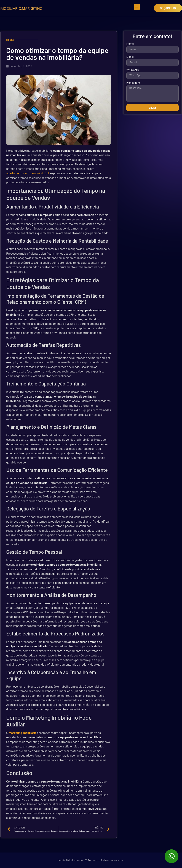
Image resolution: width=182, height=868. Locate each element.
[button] (137, 7)
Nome (130, 44)
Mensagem (133, 83)
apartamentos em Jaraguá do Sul (28, 173)
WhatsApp (133, 70)
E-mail (130, 57)
